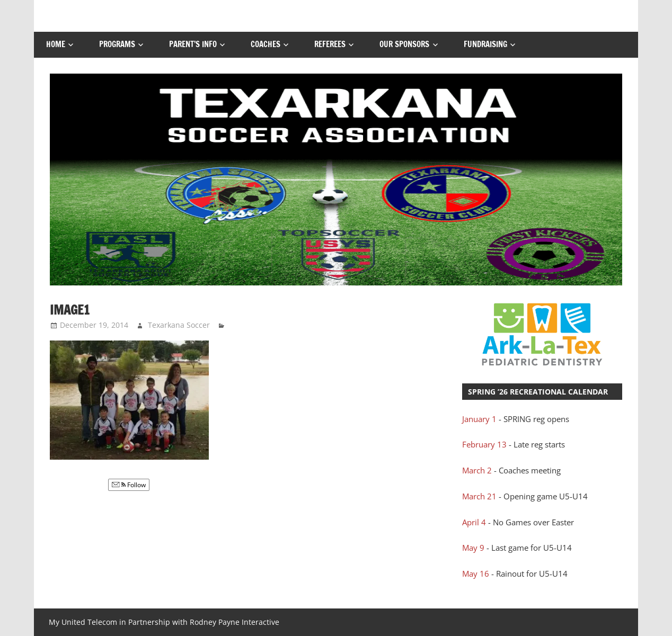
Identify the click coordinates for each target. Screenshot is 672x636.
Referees (330, 44)
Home (56, 44)
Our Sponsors (404, 44)
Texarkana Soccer (179, 325)
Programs (117, 44)
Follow (129, 485)
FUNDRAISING (485, 44)
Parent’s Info (193, 44)
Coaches (266, 44)
